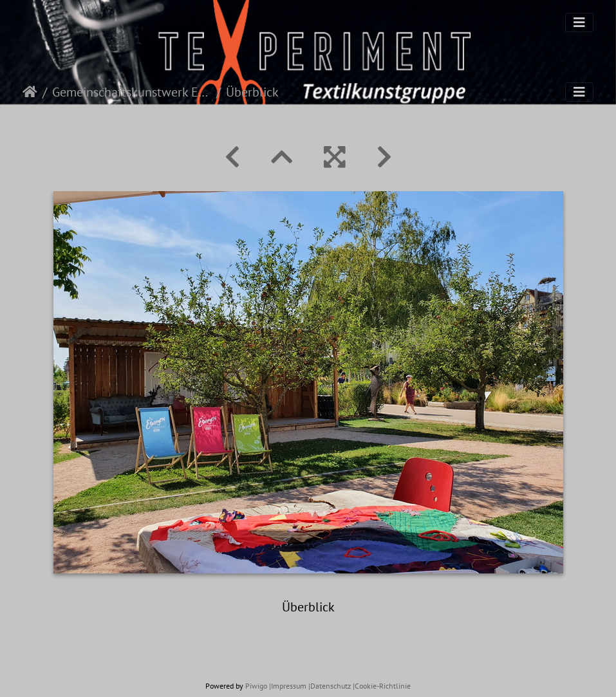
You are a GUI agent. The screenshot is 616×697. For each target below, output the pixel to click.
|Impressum (288, 686)
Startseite (30, 92)
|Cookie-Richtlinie (382, 686)
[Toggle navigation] (579, 23)
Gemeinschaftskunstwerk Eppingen (132, 92)
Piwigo (256, 686)
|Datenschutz (330, 686)
